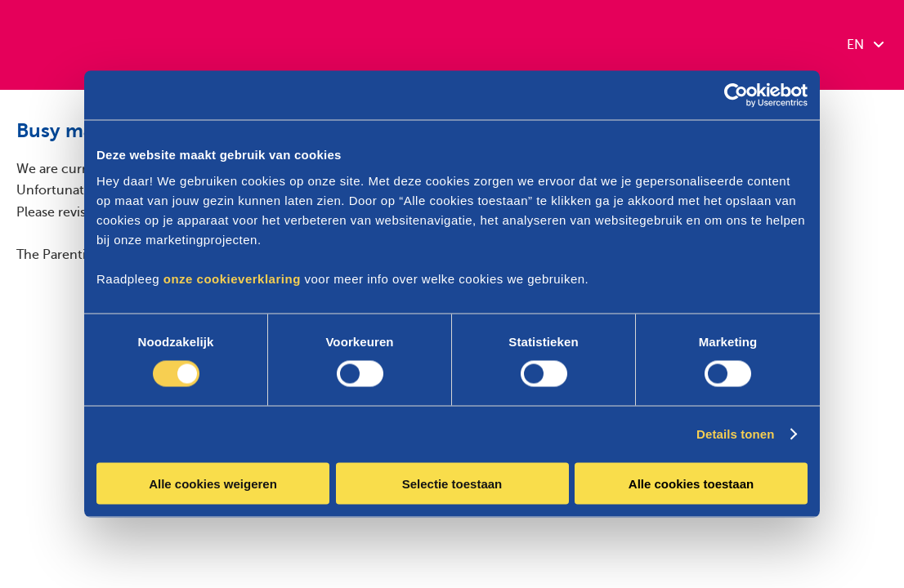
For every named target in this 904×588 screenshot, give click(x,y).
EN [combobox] (865, 45)
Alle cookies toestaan (691, 483)
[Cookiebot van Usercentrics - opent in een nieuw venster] (736, 96)
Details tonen (735, 434)
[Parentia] (82, 45)
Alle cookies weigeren (213, 483)
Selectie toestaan (452, 483)
